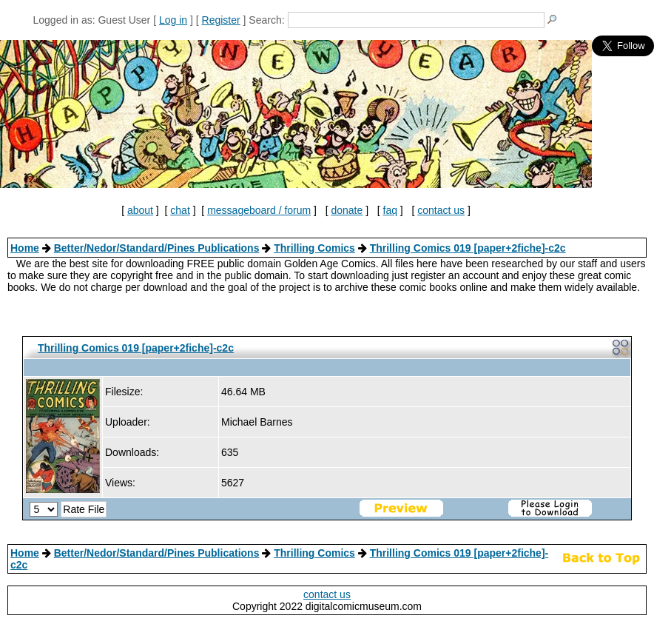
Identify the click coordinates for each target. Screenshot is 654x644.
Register (221, 20)
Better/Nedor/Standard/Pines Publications (157, 248)
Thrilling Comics (314, 248)
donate (347, 210)
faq (390, 210)
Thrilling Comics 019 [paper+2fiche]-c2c (468, 248)
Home (25, 248)
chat (180, 210)
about (140, 210)
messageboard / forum (259, 210)
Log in (173, 20)
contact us (441, 210)
